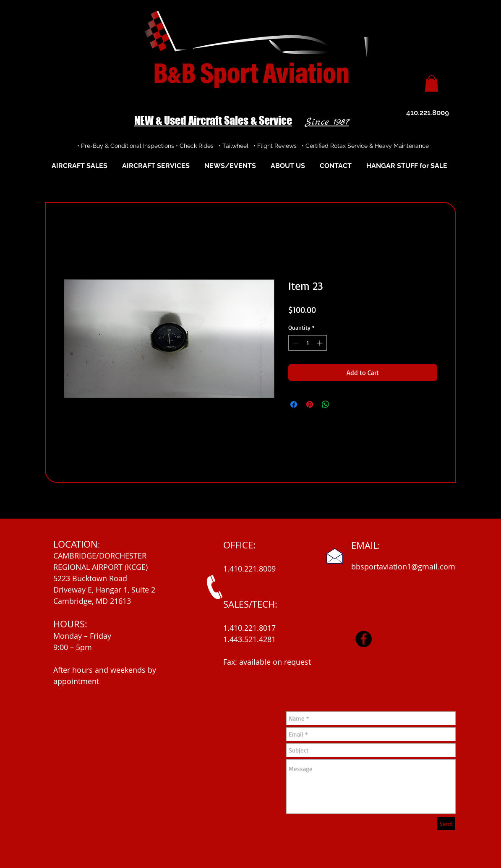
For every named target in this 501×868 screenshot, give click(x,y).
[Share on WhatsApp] (326, 404)
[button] (432, 83)
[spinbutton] (308, 343)
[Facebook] (364, 639)
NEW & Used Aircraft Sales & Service (213, 120)
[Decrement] (295, 343)
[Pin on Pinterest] (310, 404)
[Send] (446, 824)
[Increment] (320, 343)
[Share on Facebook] (294, 404)
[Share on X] (342, 404)
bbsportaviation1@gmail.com (403, 566)
